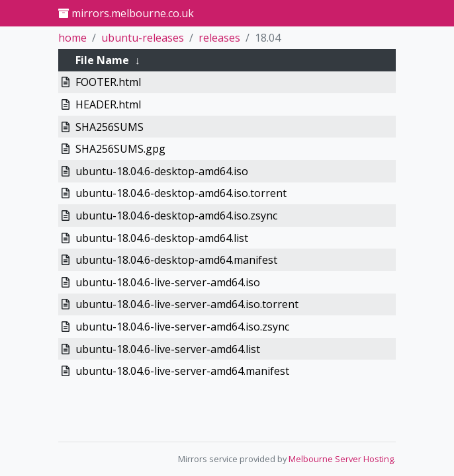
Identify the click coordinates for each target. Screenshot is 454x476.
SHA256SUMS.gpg (120, 149)
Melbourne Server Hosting (341, 459)
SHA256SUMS (110, 127)
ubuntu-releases (143, 38)
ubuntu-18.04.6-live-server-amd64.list (168, 349)
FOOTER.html (108, 82)
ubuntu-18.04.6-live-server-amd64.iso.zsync (182, 327)
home (72, 38)
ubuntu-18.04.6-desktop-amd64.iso (162, 171)
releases (219, 38)
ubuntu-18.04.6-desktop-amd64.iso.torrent (181, 193)
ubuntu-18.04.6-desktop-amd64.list (162, 238)
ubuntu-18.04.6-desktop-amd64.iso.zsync (176, 216)
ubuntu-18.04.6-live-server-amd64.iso (168, 282)
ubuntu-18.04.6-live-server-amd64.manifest (182, 371)
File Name (102, 60)
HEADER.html (108, 104)
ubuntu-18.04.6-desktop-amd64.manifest (176, 260)
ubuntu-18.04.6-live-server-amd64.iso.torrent (187, 304)
